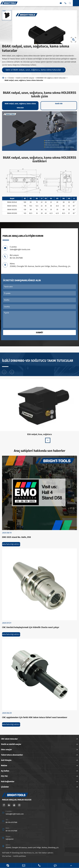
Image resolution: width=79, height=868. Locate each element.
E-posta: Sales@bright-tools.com (20, 248)
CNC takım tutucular (9, 739)
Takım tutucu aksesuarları (12, 755)
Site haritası (7, 856)
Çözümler (5, 787)
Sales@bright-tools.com (15, 814)
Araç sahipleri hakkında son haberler (40, 451)
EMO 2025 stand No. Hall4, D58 (16, 537)
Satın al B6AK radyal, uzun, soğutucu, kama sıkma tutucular (35, 70)
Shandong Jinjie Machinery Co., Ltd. (25, 853)
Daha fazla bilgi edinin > (11, 544)
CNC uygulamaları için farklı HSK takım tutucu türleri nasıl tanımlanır (35, 717)
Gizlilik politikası (20, 856)
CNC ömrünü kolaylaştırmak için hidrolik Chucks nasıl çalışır (31, 627)
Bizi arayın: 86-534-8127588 (16, 257)
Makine (4, 766)
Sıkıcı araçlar (6, 750)
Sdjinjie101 (10, 839)
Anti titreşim (6, 760)
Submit (39, 333)
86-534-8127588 (11, 822)
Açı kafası (5, 771)
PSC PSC (4, 776)
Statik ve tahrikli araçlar (11, 744)
